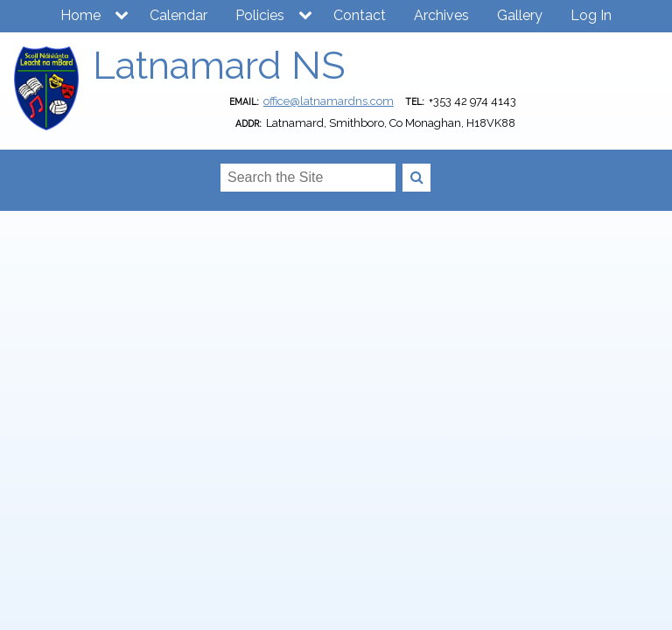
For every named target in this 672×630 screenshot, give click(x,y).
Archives (441, 15)
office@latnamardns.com (329, 101)
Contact (360, 15)
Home (80, 15)
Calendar (178, 15)
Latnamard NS (219, 65)
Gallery (520, 15)
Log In (591, 15)
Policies (260, 15)
